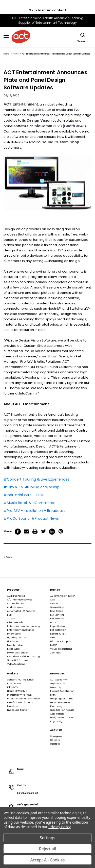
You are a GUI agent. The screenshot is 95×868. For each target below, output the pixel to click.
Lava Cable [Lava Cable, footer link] (57, 611)
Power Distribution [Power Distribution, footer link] (18, 653)
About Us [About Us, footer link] (56, 730)
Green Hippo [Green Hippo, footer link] (58, 607)
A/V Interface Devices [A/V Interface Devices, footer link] (20, 600)
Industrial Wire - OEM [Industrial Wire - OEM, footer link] (20, 695)
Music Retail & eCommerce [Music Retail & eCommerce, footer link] (23, 699)
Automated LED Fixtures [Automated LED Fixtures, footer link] (21, 611)
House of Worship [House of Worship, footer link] (17, 691)
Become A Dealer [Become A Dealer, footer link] (60, 702)
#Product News (45, 518)
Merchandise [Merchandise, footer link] (15, 645)
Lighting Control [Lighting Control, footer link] (17, 638)
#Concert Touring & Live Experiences (36, 479)
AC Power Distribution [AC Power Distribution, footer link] (63, 596)
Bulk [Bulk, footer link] (10, 615)
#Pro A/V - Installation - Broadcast (34, 511)
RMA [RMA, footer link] (53, 695)
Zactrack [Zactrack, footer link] (55, 653)
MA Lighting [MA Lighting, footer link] (57, 615)
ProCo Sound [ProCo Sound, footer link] (57, 619)
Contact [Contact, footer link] (55, 744)
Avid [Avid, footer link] (53, 600)
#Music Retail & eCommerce (30, 503)
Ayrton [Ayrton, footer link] (54, 603)
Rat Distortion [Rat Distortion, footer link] (58, 630)
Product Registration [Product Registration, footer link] (62, 691)
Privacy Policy (59, 827)
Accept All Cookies (48, 860)
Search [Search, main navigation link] (82, 37)
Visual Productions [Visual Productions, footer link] (61, 649)
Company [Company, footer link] (56, 736)
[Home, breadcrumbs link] (6, 54)
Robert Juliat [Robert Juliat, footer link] (58, 634)
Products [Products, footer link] (13, 590)
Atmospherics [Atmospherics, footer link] (15, 603)
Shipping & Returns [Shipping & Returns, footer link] (62, 699)
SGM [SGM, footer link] (53, 638)
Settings (48, 838)
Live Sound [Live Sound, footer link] (13, 641)
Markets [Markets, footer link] (13, 674)
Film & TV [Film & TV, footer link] (13, 687)
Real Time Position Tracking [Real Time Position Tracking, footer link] (23, 656)
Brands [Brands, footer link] (55, 590)
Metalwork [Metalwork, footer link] (13, 649)
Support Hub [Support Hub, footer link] (58, 683)
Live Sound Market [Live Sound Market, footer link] (18, 710)
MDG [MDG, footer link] (53, 622)
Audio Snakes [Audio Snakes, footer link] (15, 607)
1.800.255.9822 (27, 793)
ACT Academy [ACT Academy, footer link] (58, 680)
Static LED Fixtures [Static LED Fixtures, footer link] (17, 660)
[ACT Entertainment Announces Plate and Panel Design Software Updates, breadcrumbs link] (56, 54)
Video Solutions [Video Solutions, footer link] (16, 664)
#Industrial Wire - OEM (24, 495)
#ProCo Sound (17, 518)
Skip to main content (48, 10)
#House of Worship (42, 487)
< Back (8, 557)
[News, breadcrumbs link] (16, 54)
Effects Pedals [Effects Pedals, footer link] (15, 622)
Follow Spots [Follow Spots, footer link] (14, 634)
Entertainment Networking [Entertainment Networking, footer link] (24, 626)
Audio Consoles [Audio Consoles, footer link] (16, 596)
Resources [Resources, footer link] (57, 674)
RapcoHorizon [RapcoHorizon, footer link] (58, 626)
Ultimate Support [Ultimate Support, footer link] (61, 641)
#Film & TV (13, 487)
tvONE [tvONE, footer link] (54, 645)
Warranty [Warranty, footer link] (56, 687)
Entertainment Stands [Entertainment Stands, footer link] (21, 630)
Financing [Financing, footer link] (56, 706)
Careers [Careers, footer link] (55, 740)
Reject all (48, 849)
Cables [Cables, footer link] (11, 619)
